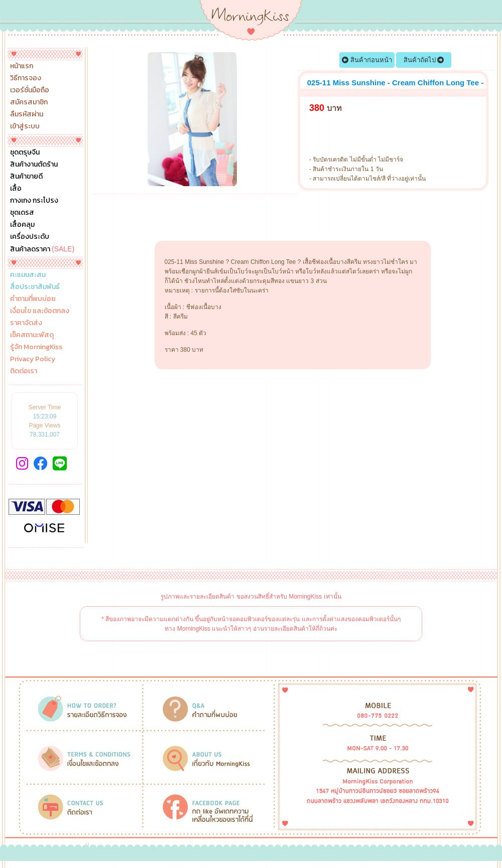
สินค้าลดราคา (42, 249)
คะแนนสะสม (28, 275)
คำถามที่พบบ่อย (33, 299)
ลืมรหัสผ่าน (27, 114)
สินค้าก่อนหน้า (367, 60)
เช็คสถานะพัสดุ (32, 335)
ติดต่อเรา (24, 371)
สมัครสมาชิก (29, 102)
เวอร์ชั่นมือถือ (30, 90)
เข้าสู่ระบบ (25, 126)
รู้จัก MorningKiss (36, 347)
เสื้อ (16, 189)
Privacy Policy (33, 359)
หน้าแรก (22, 66)
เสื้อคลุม (22, 225)
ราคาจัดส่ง (26, 323)
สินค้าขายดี (26, 177)
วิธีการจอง (26, 78)
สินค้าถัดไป (424, 60)
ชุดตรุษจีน (25, 153)
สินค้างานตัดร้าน (34, 165)
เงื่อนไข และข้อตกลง (40, 311)
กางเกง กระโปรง (34, 201)
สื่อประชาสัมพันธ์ (35, 287)
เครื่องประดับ (30, 237)
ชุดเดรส (22, 213)
